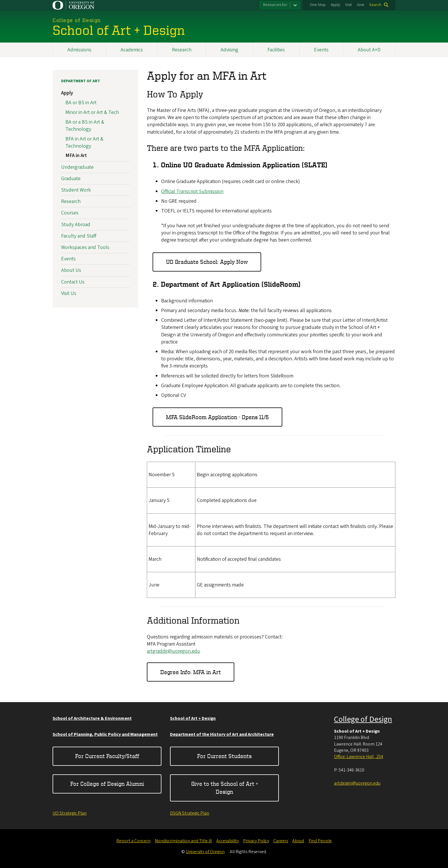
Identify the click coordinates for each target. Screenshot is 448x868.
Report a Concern (133, 841)
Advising (229, 50)
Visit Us (69, 293)
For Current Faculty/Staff (107, 756)
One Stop (318, 5)
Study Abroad (76, 225)
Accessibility (228, 841)
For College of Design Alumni (107, 784)
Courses (70, 213)
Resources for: (275, 5)
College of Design (363, 719)
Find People (320, 841)
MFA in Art (76, 156)
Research (182, 50)
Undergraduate (77, 167)
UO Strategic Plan (70, 813)
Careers (281, 841)
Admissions (79, 50)
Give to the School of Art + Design (225, 788)
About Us (71, 271)
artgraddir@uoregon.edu (173, 651)
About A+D (369, 50)
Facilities (276, 50)
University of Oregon (205, 852)
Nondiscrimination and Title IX (183, 841)
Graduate (71, 179)
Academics (132, 50)
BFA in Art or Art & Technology (84, 142)
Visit (348, 5)
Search (375, 5)
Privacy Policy (256, 841)
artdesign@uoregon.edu (357, 783)
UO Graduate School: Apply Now (207, 262)
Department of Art (81, 81)
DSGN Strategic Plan (190, 813)
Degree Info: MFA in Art (191, 672)
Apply (335, 5)
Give (361, 5)
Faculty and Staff (79, 236)
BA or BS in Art (81, 103)
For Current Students (224, 756)
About (298, 841)
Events (321, 50)
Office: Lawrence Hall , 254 (359, 757)
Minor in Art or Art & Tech (92, 112)
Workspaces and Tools (85, 247)
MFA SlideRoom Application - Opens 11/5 (217, 417)
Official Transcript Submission (192, 191)
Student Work (76, 190)
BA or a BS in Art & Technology (85, 126)
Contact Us (73, 282)
